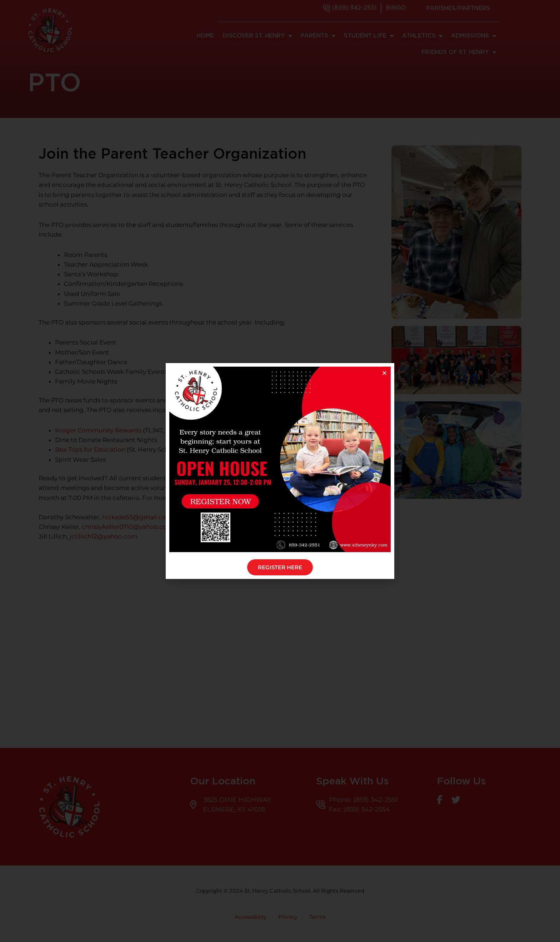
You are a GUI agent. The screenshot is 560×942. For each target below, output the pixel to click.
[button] (384, 373)
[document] (280, 471)
